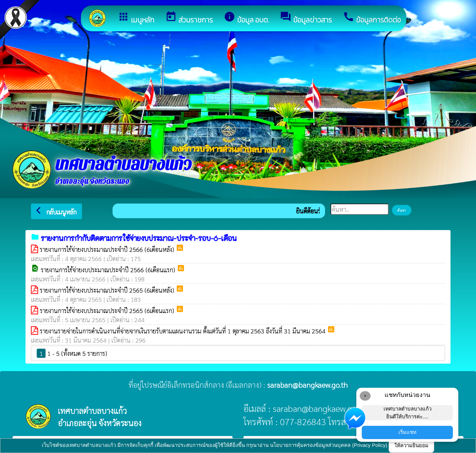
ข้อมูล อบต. (246, 18)
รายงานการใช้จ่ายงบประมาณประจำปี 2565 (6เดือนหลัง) (108, 290)
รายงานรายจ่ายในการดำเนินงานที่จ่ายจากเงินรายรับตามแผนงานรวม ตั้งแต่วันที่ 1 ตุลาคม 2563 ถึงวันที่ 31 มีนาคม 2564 (183, 331)
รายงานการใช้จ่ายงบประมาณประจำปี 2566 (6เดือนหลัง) (108, 249)
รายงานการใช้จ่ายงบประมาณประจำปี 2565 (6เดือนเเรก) (108, 310)
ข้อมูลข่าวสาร (306, 18)
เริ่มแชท (407, 432)
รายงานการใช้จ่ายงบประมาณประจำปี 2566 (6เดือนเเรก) (109, 270)
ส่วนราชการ (189, 18)
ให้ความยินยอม (411, 445)
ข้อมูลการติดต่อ (372, 18)
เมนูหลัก (136, 18)
